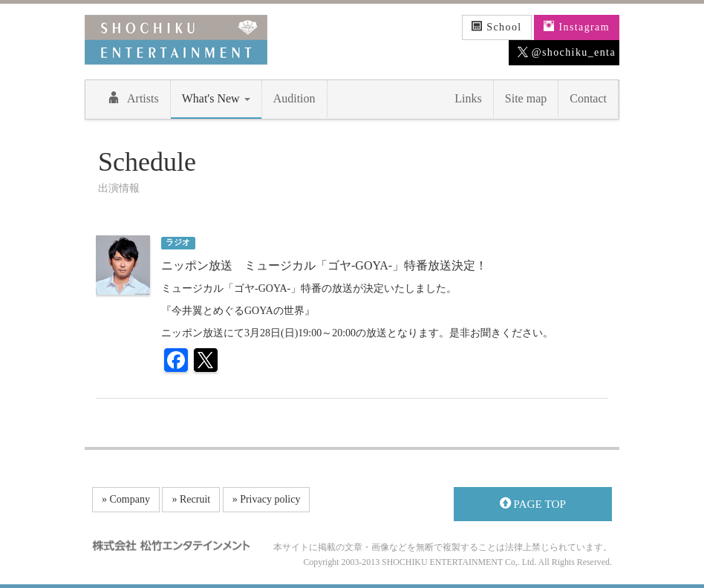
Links (468, 98)
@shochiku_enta (567, 53)
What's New (216, 98)
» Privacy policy (267, 499)
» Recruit (191, 499)
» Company (126, 499)
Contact (588, 98)
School (497, 27)
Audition (294, 98)
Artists (133, 98)
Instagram (577, 27)
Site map (526, 98)
